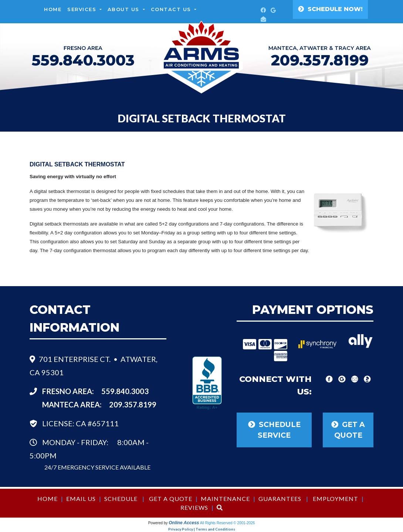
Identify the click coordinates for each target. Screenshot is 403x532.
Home (53, 9)
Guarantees (280, 499)
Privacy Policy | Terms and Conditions (202, 529)
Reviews (194, 507)
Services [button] (83, 9)
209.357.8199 (320, 60)
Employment (336, 499)
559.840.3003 (125, 391)
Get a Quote (171, 499)
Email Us (81, 499)
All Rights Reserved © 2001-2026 (228, 523)
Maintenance (225, 499)
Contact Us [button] (172, 9)
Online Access (184, 523)
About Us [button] (125, 9)
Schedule (121, 499)
